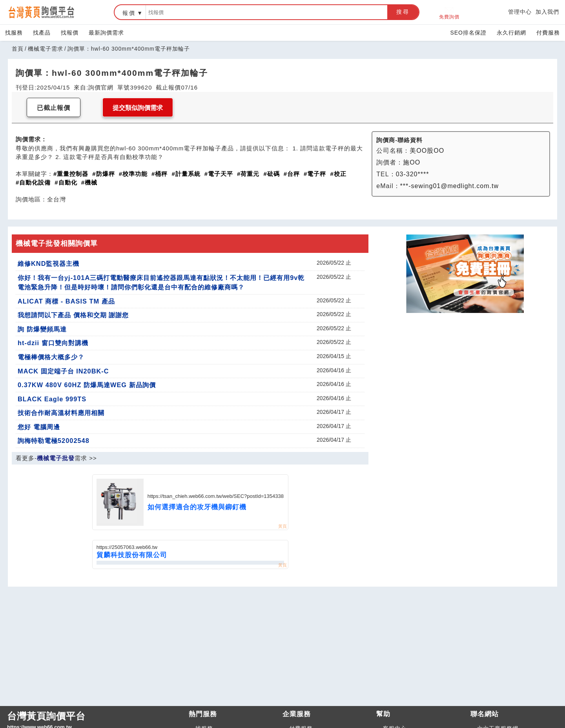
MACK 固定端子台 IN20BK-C (63, 371)
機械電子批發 (56, 458)
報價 (129, 13)
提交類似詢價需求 (138, 108)
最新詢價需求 (106, 33)
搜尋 (403, 12)
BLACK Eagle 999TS (52, 399)
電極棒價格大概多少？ (51, 357)
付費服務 (548, 33)
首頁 (18, 49)
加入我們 (547, 12)
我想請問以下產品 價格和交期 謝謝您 (73, 315)
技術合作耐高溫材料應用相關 (61, 413)
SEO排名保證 (468, 33)
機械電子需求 (46, 49)
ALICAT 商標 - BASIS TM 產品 (66, 301)
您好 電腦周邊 (39, 427)
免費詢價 (449, 12)
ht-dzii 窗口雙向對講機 (53, 343)
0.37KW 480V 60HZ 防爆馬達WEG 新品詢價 (87, 385)
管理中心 (520, 12)
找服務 (14, 33)
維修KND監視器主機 (48, 263)
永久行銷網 (511, 33)
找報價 (70, 33)
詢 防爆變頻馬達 (42, 329)
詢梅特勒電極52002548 (54, 441)
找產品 (42, 33)
